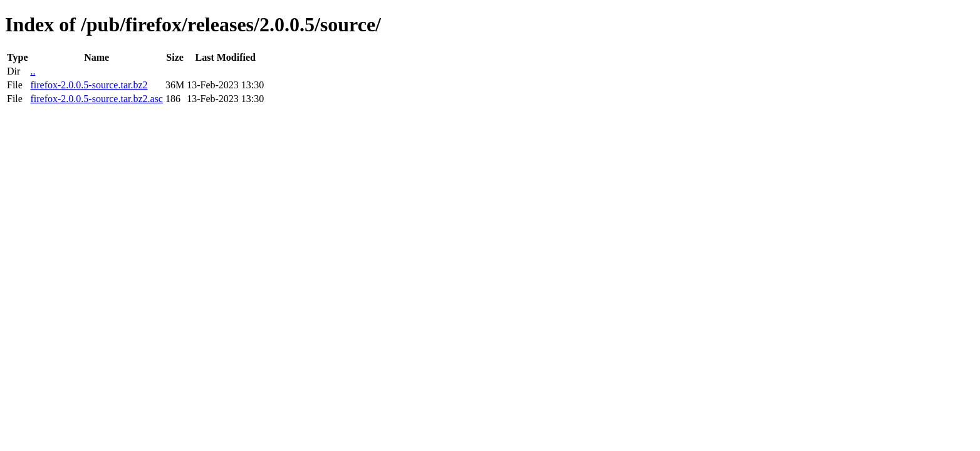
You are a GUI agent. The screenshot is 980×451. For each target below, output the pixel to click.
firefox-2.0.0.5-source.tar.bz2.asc (96, 99)
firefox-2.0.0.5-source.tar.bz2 (89, 85)
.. (33, 71)
